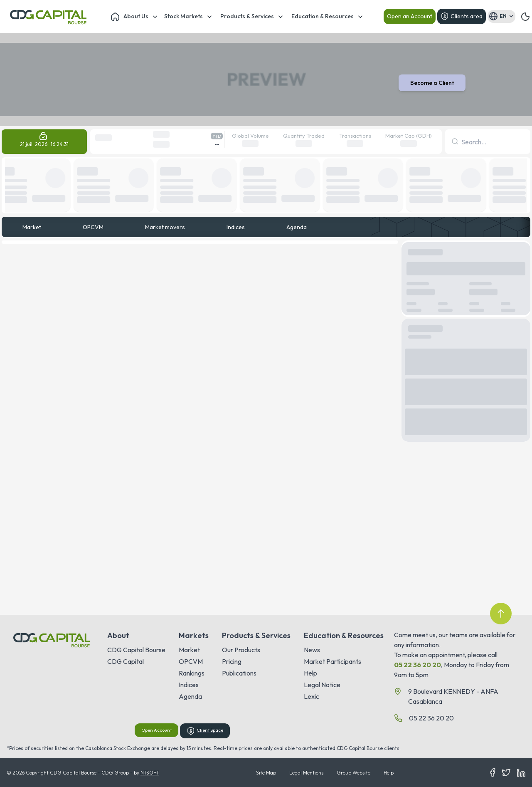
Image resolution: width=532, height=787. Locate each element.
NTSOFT (150, 773)
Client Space (205, 731)
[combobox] (462, 142)
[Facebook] (493, 773)
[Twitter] (506, 773)
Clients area (462, 16)
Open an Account (410, 16)
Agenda (297, 227)
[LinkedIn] (521, 773)
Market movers (165, 227)
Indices (236, 227)
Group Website (353, 773)
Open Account (156, 730)
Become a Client (432, 83)
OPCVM (93, 227)
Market (32, 227)
